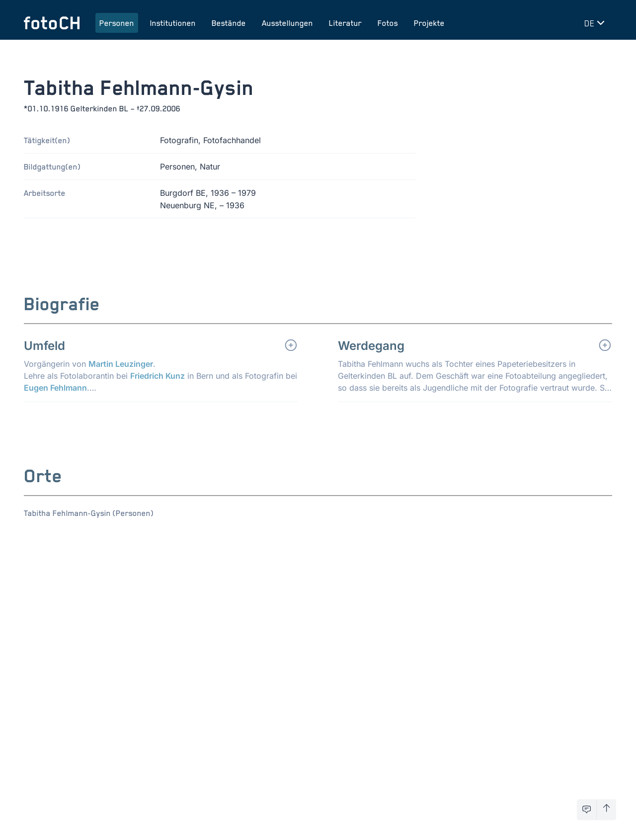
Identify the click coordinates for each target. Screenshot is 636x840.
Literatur (345, 23)
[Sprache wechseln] (596, 23)
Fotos (388, 23)
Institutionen (173, 23)
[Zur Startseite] (52, 23)
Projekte (429, 23)
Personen (117, 23)
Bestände (229, 23)
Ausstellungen (287, 23)
